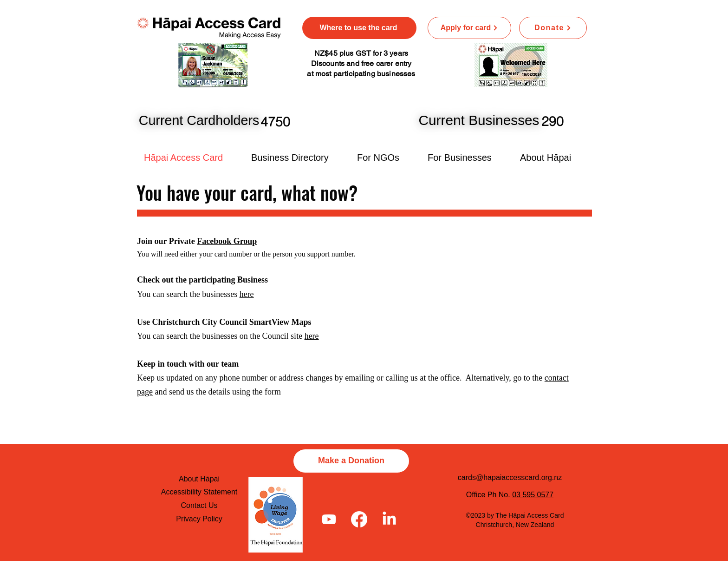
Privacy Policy (199, 519)
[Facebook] (359, 519)
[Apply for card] (469, 28)
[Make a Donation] (351, 461)
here (247, 294)
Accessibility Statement (199, 492)
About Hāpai (199, 479)
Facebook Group (227, 241)
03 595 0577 (533, 495)
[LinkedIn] (389, 519)
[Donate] (553, 28)
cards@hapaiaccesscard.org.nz (510, 477)
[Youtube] (329, 519)
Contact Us (199, 505)
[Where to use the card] (359, 28)
